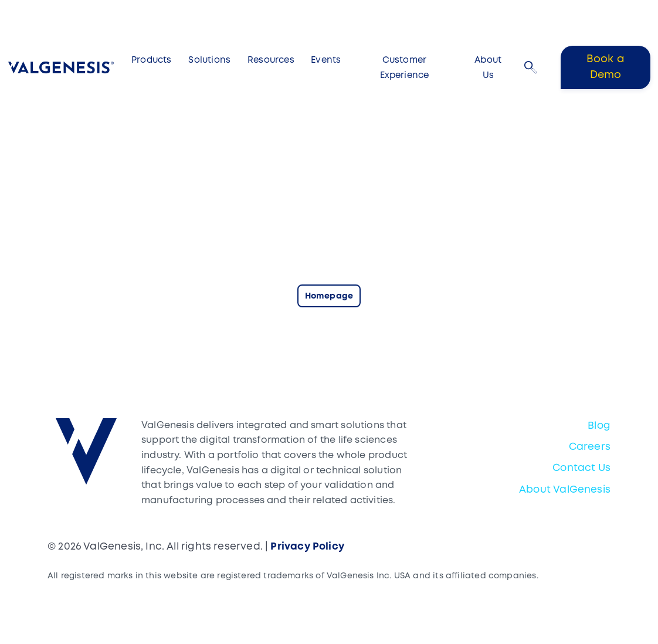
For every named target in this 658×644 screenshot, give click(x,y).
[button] (531, 67)
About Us (488, 68)
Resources (271, 60)
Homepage (329, 296)
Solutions (209, 60)
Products (151, 60)
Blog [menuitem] (599, 426)
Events (326, 60)
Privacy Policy (307, 547)
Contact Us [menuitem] (581, 468)
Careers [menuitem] (590, 447)
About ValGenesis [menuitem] (565, 490)
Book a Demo (606, 67)
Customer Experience (405, 68)
